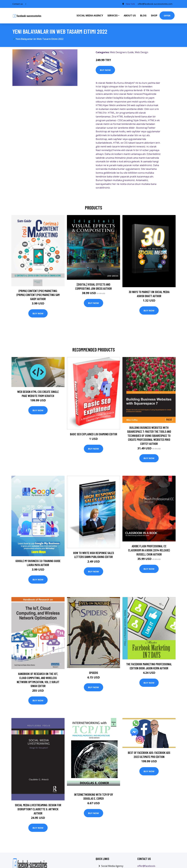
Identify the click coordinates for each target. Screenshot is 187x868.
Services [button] (112, 16)
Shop (154, 16)
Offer (167, 16)
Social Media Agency (90, 16)
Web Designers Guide (122, 52)
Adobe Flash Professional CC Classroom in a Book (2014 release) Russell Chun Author (149, 550)
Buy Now (105, 70)
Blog (143, 16)
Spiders (93, 673)
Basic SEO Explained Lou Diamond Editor (94, 434)
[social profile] (26, 4)
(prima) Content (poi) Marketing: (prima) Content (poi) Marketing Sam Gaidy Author (38, 295)
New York (130, 4)
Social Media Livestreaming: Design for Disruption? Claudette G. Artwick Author (38, 809)
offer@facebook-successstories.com (155, 4)
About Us (130, 16)
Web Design (141, 52)
